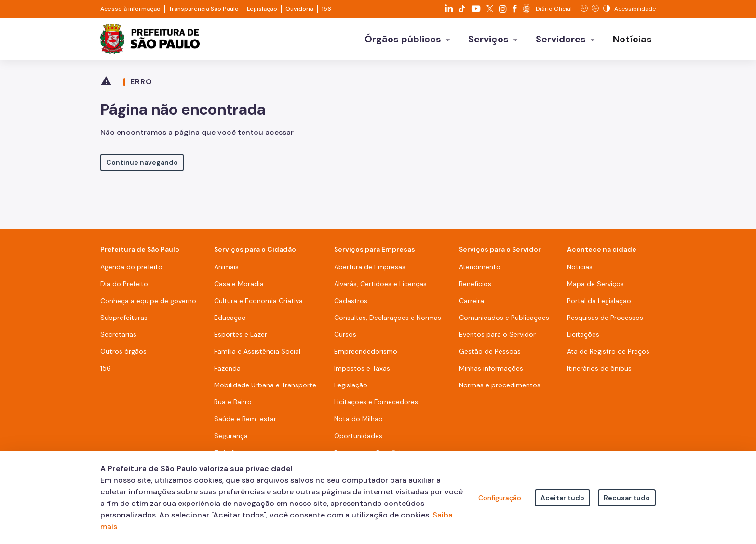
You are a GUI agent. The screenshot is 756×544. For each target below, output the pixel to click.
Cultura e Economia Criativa (258, 301)
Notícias (580, 267)
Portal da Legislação (599, 301)
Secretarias (118, 334)
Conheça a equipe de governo (148, 301)
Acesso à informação (130, 9)
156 (326, 9)
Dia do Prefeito (124, 284)
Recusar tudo (627, 498)
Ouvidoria (299, 9)
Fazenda (227, 368)
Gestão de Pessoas (490, 351)
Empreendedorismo (366, 351)
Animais (226, 267)
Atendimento (480, 267)
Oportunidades (358, 436)
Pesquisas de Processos (605, 318)
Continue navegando (142, 162)
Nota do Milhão (358, 419)
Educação (230, 318)
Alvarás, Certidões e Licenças (380, 284)
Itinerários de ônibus (599, 368)
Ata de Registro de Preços (608, 351)
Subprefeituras (124, 318)
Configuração (500, 498)
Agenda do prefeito (131, 267)
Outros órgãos (123, 351)
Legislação (262, 9)
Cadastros (351, 301)
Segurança (231, 436)
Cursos (345, 334)
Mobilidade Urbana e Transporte (265, 385)
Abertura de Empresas (370, 267)
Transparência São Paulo (204, 9)
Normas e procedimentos (500, 385)
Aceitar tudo (562, 498)
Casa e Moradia (239, 284)
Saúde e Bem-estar (245, 419)
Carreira (472, 301)
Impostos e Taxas (362, 368)
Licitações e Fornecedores (376, 402)
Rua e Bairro (233, 402)
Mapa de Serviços (595, 284)
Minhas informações (491, 368)
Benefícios (475, 284)
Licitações (583, 334)
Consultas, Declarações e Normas (388, 318)
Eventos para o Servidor (497, 334)
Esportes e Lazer (241, 334)
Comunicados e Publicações (504, 318)
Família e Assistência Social (257, 351)
